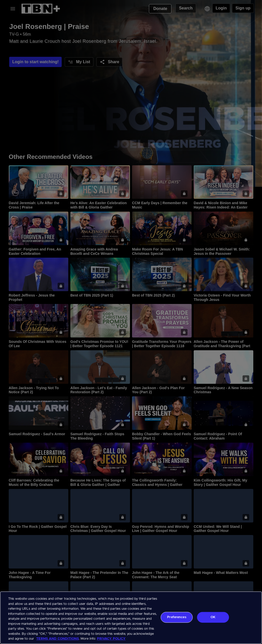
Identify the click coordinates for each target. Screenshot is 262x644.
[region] (131, 618)
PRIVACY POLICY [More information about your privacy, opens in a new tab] (111, 639)
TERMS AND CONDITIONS (58, 639)
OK (213, 617)
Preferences (177, 617)
